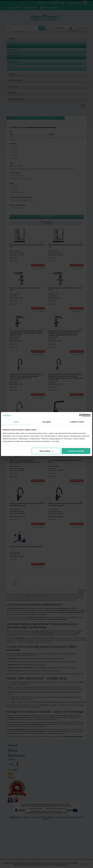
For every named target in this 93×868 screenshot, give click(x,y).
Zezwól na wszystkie (76, 451)
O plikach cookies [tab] (77, 422)
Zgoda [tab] (16, 422)
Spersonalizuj (46, 451)
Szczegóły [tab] (46, 422)
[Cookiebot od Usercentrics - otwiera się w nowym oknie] (81, 415)
